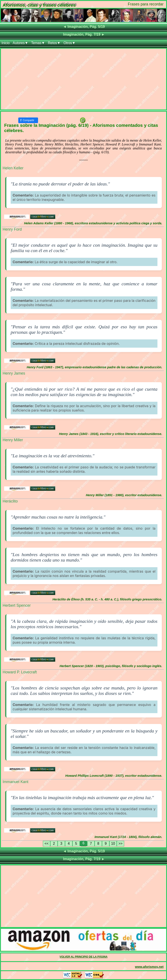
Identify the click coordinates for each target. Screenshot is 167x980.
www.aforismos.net (149, 967)
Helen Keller (13, 168)
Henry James (14, 373)
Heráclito (10, 501)
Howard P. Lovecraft (20, 672)
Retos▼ (54, 43)
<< (47, 844)
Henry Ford (12, 229)
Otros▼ (69, 43)
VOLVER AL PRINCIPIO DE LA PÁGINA (84, 957)
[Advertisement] (83, 79)
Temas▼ (38, 43)
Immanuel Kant (15, 782)
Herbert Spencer (17, 605)
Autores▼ (20, 43)
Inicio (6, 43)
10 (113, 844)
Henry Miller (13, 440)
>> (121, 844)
